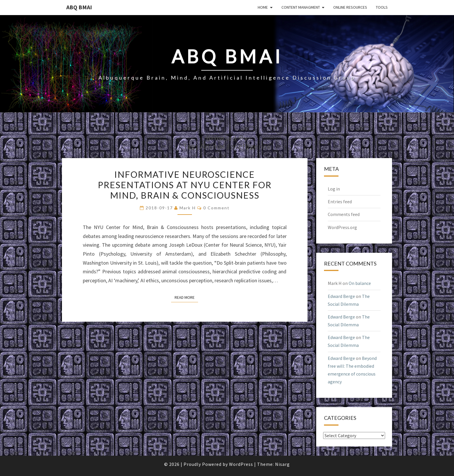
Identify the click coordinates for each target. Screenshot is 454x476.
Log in (334, 189)
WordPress (241, 464)
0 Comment (216, 208)
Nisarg (282, 464)
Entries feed (340, 202)
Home (263, 7)
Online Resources (350, 7)
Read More (186, 297)
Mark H (188, 208)
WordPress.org (342, 227)
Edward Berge (341, 296)
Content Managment (301, 7)
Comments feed (344, 214)
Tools (382, 7)
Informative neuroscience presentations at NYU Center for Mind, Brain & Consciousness (185, 185)
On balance (360, 283)
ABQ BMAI (79, 7)
